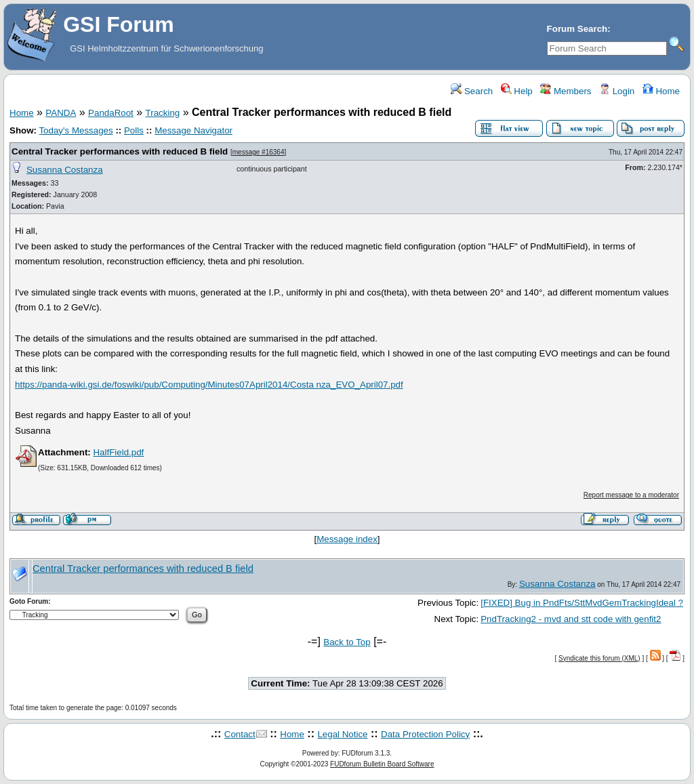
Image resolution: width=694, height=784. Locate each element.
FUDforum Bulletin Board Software (382, 764)
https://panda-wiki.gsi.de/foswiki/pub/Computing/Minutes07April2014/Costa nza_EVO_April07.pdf (209, 385)
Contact (240, 734)
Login (617, 91)
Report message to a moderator (631, 495)
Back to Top (347, 642)
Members (566, 91)
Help (517, 91)
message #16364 (259, 152)
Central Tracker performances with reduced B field (120, 151)
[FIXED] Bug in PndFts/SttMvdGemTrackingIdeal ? (582, 603)
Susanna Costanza (65, 170)
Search (472, 91)
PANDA (61, 113)
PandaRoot (111, 113)
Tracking (163, 113)
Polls (134, 130)
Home (661, 91)
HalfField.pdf (118, 452)
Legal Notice (342, 734)
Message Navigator (193, 130)
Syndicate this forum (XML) (599, 658)
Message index (347, 539)
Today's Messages (76, 130)
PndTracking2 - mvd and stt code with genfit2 (571, 619)
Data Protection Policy (425, 734)
